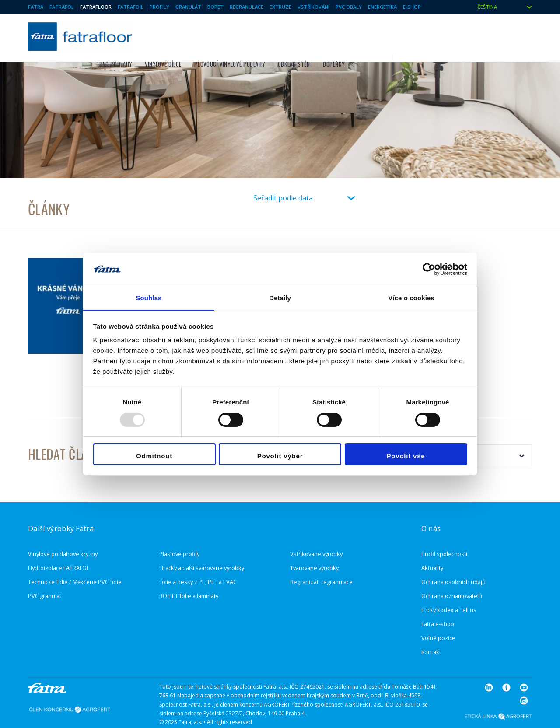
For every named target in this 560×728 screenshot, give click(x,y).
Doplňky (442, 36)
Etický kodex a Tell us (449, 590)
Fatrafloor (96, 7)
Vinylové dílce (272, 36)
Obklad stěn (402, 36)
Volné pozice (438, 618)
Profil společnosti (444, 534)
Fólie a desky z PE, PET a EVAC (198, 562)
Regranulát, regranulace (321, 562)
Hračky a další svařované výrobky (202, 548)
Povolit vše (406, 456)
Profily (159, 7)
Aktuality (432, 548)
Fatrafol (62, 7)
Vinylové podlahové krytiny (63, 534)
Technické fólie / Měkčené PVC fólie (75, 562)
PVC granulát (45, 576)
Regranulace (247, 7)
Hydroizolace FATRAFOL (59, 548)
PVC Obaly (349, 7)
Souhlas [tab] (149, 298)
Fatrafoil (131, 7)
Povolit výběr (280, 456)
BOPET (215, 7)
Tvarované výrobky (314, 548)
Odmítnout (154, 456)
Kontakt (431, 632)
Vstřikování (313, 7)
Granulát (188, 7)
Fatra (36, 7)
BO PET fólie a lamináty (189, 576)
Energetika (382, 7)
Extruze (280, 7)
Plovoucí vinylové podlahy (338, 36)
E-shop (412, 7)
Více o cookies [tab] (411, 298)
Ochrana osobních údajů (453, 562)
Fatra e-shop (438, 604)
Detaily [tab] (280, 298)
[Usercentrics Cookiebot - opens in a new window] (429, 269)
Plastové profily (179, 534)
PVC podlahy (224, 36)
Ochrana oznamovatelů (452, 576)
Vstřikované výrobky (316, 534)
